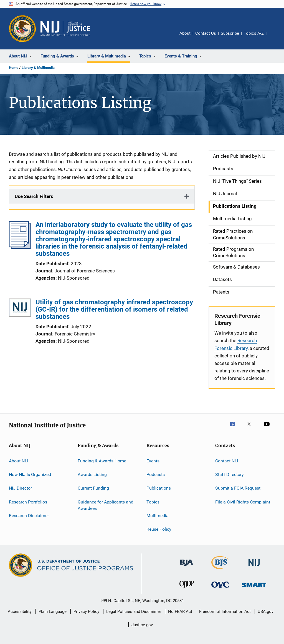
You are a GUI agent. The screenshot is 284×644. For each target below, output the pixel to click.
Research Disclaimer (29, 516)
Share (275, 37)
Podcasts (156, 474)
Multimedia (158, 516)
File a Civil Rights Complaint (243, 502)
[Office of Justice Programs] (22, 29)
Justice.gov (142, 625)
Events (153, 461)
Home (14, 68)
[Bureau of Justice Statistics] (220, 570)
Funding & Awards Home (102, 461)
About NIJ (19, 461)
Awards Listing (92, 474)
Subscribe (230, 33)
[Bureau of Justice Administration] (187, 567)
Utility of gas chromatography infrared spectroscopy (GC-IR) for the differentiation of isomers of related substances (114, 309)
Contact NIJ (227, 461)
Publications (159, 488)
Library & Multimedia (38, 68)
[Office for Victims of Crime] (220, 589)
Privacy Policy (86, 612)
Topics (153, 502)
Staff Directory (230, 474)
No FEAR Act (180, 612)
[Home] (65, 29)
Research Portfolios (28, 502)
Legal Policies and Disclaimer (134, 612)
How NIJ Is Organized (30, 474)
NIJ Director (20, 488)
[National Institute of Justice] (254, 567)
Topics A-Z (254, 33)
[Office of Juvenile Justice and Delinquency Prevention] (187, 589)
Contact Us (206, 33)
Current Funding (93, 488)
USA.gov (266, 612)
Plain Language (53, 612)
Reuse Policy (159, 529)
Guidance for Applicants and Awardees (106, 505)
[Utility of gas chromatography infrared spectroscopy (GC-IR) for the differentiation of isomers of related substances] (20, 309)
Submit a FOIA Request (238, 488)
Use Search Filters (34, 196)
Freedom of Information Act (225, 612)
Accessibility (20, 612)
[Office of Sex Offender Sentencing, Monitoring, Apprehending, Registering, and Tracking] (254, 588)
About (185, 33)
